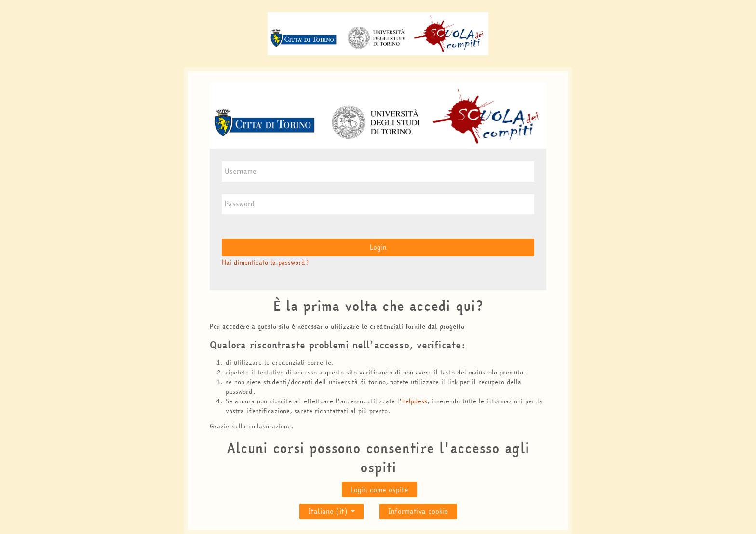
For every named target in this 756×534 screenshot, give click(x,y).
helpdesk (415, 401)
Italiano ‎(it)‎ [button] (331, 509)
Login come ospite (379, 490)
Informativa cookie (418, 511)
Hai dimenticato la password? (265, 262)
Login (378, 247)
